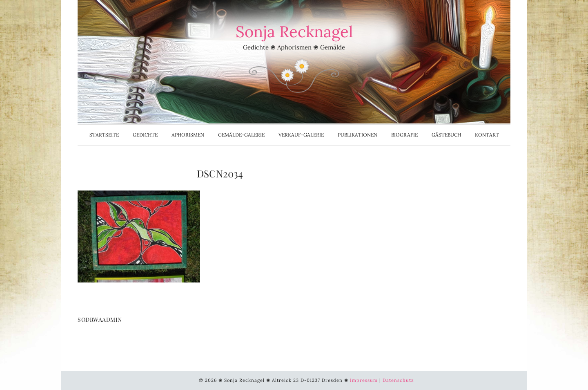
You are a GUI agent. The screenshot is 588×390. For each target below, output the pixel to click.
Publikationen (357, 135)
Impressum (364, 380)
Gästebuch (446, 135)
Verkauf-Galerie (301, 135)
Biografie (404, 135)
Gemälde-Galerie (241, 135)
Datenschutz (398, 380)
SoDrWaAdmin (100, 319)
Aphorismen (188, 135)
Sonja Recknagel (294, 31)
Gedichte (145, 135)
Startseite (104, 135)
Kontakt (487, 135)
